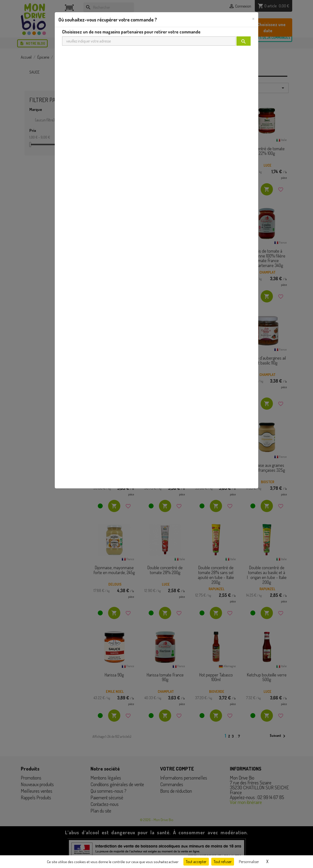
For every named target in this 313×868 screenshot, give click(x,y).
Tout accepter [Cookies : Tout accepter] (196, 862)
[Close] (253, 18)
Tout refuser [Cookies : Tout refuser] (223, 862)
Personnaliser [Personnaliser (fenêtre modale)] (249, 862)
